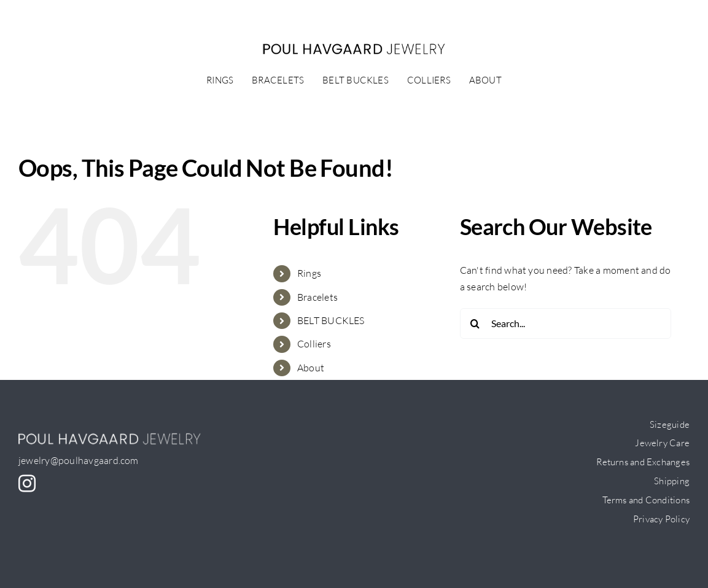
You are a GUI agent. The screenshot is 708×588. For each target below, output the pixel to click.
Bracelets (317, 297)
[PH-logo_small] (354, 48)
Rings (309, 273)
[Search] (475, 323)
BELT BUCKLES (331, 320)
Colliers (314, 344)
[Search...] (566, 323)
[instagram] (27, 484)
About (311, 368)
